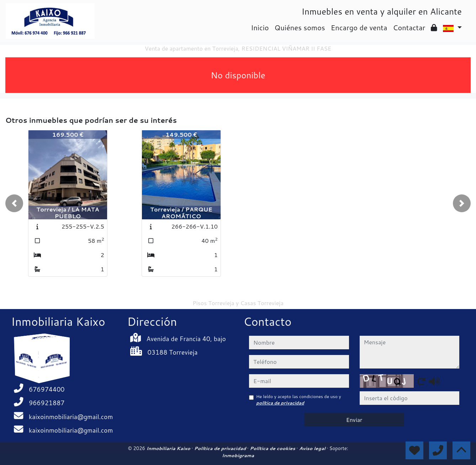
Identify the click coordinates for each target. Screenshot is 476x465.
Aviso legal (313, 448)
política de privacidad (280, 403)
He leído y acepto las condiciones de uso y (299, 400)
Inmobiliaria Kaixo (169, 448)
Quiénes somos (300, 27)
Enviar (354, 420)
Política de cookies (273, 448)
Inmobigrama (238, 455)
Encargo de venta (359, 27)
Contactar (409, 27)
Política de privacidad (221, 448)
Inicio (260, 27)
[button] (14, 203)
